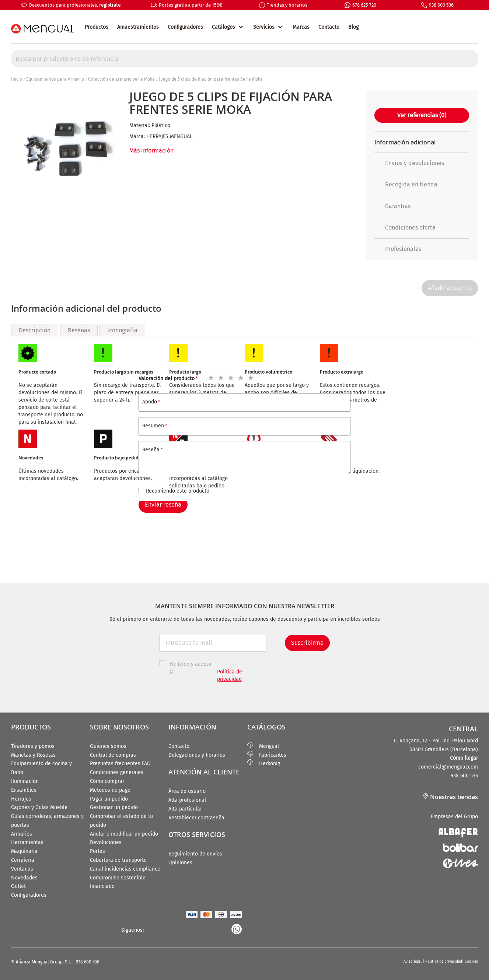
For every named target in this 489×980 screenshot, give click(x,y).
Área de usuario (187, 791)
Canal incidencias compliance (125, 869)
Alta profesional (187, 800)
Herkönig (264, 764)
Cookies (471, 962)
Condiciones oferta (405, 227)
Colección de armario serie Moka (121, 79)
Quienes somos (108, 746)
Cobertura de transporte (118, 860)
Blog (353, 27)
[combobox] (244, 59)
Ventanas (22, 869)
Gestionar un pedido (114, 807)
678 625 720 (364, 5)
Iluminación (25, 781)
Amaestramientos (138, 27)
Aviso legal (413, 962)
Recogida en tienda (406, 184)
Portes (97, 851)
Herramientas (27, 842)
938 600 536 (441, 5)
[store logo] (42, 29)
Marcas (301, 27)
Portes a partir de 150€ (190, 5)
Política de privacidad (444, 962)
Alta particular (185, 809)
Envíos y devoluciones (409, 163)
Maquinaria (24, 851)
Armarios (22, 834)
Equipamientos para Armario (55, 79)
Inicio (17, 79)
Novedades (24, 878)
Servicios (264, 27)
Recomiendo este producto (178, 491)
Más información (151, 150)
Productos (97, 27)
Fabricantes (267, 755)
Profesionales (398, 249)
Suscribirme (307, 643)
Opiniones (180, 863)
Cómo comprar (107, 781)
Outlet (18, 886)
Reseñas (79, 330)
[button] (371, 271)
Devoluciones (106, 842)
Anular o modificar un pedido (124, 834)
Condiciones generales (117, 772)
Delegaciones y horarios (197, 755)
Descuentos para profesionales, (75, 5)
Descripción (35, 330)
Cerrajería (23, 860)
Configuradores (185, 27)
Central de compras (113, 755)
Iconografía (122, 330)
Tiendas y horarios (287, 5)
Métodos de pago (110, 790)
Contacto (329, 27)
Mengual (263, 746)
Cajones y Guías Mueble (39, 807)
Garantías (392, 206)
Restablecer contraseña (196, 818)
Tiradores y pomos (33, 746)
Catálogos (223, 27)
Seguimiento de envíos (195, 854)
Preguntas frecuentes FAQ (120, 764)
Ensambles (24, 790)
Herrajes (21, 799)
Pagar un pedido (109, 799)
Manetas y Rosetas (33, 755)
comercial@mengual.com (448, 767)
